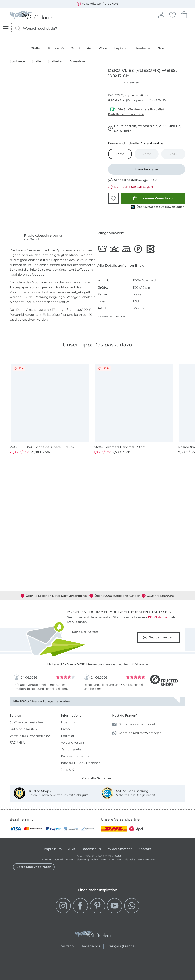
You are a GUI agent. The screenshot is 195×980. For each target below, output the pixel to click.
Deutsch (66, 946)
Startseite (17, 61)
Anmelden (161, 14)
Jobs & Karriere (72, 770)
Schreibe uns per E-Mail (133, 724)
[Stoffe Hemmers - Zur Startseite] (97, 935)
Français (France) (121, 946)
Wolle (103, 48)
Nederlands (90, 946)
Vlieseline (78, 61)
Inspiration (122, 48)
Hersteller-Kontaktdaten (112, 316)
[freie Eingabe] (147, 169)
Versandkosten (72, 743)
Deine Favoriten (173, 15)
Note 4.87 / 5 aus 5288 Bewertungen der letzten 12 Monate (97, 664)
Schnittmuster (82, 48)
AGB (72, 849)
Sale (161, 48)
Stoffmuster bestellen (26, 722)
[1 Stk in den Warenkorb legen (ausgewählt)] (120, 154)
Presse (66, 729)
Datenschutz (92, 849)
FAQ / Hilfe (18, 743)
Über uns (68, 722)
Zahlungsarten (72, 749)
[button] (113, 198)
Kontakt (145, 849)
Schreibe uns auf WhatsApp (137, 733)
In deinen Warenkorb (153, 198)
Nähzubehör (55, 48)
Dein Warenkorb (184, 14)
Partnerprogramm (75, 756)
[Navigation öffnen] (6, 28)
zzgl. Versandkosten (138, 95)
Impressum (53, 849)
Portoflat (68, 736)
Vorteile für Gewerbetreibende (32, 736)
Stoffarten (56, 61)
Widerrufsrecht (120, 849)
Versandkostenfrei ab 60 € (98, 4)
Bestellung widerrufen (34, 867)
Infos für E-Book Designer (80, 763)
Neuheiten (144, 48)
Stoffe (35, 48)
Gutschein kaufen (23, 729)
